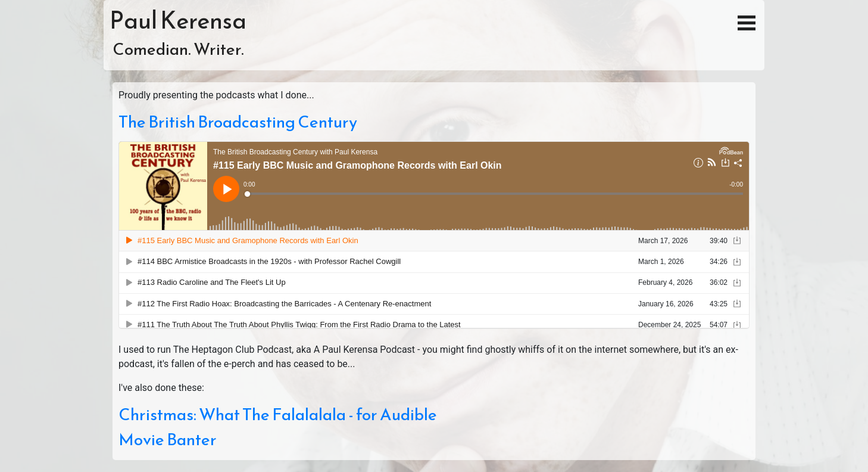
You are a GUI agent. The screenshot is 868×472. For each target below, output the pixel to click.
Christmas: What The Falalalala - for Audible (278, 414)
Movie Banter (168, 439)
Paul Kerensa (178, 20)
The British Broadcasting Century (238, 122)
